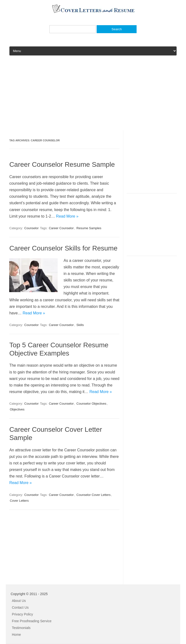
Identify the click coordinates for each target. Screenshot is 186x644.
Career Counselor (61, 228)
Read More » (67, 216)
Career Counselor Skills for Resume (63, 248)
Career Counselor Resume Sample (62, 164)
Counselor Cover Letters (94, 495)
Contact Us (20, 607)
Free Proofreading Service (32, 621)
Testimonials (21, 628)
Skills (80, 325)
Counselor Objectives (92, 404)
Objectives (17, 409)
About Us (19, 601)
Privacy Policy (22, 614)
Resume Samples (89, 228)
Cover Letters (19, 501)
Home (16, 635)
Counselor (31, 228)
